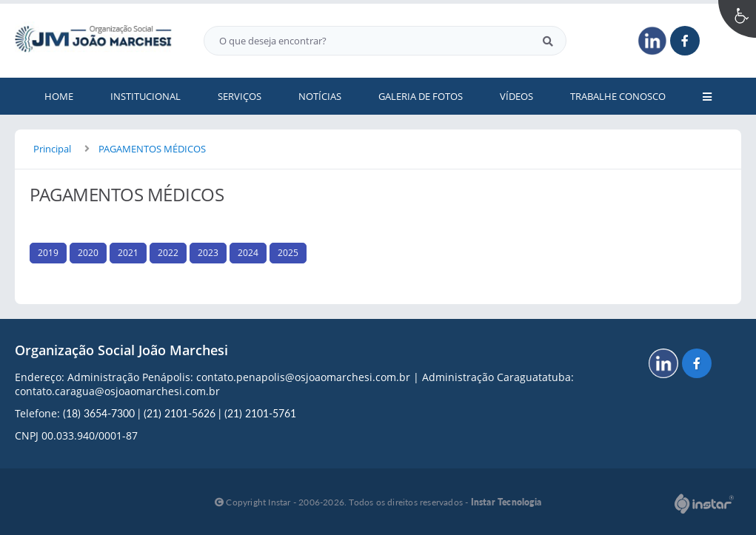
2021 (128, 253)
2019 (48, 253)
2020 (88, 253)
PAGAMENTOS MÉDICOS (152, 149)
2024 (248, 253)
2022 (168, 253)
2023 (208, 253)
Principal (52, 149)
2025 (288, 253)
